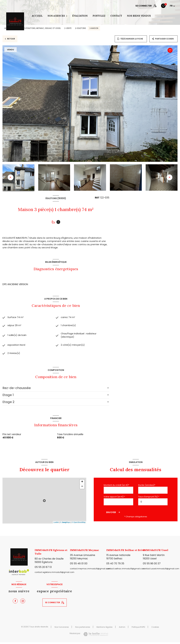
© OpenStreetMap (79, 524)
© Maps (65, 524)
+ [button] (82, 484)
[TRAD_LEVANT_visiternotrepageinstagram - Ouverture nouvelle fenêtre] (23, 603)
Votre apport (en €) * (114, 498)
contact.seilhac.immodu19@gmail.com (126, 570)
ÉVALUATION (80, 16)
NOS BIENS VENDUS (139, 16)
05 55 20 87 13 (43, 569)
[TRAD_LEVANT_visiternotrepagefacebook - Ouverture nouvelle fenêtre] (15, 603)
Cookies (155, 629)
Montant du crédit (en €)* (116, 487)
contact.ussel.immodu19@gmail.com (161, 570)
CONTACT (116, 16)
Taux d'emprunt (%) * (149, 498)
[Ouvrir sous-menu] (68, 16)
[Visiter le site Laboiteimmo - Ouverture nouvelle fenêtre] (96, 636)
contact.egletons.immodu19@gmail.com (54, 574)
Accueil (37, 16)
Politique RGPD (138, 629)
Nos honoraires (62, 629)
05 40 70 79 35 (115, 565)
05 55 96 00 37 (152, 565)
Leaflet (56, 524)
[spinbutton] (153, 504)
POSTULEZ (99, 16)
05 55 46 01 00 (79, 565)
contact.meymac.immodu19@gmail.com (90, 570)
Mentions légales (105, 629)
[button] (169, 177)
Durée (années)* (147, 487)
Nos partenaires (83, 629)
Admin (122, 629)
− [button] (82, 488)
